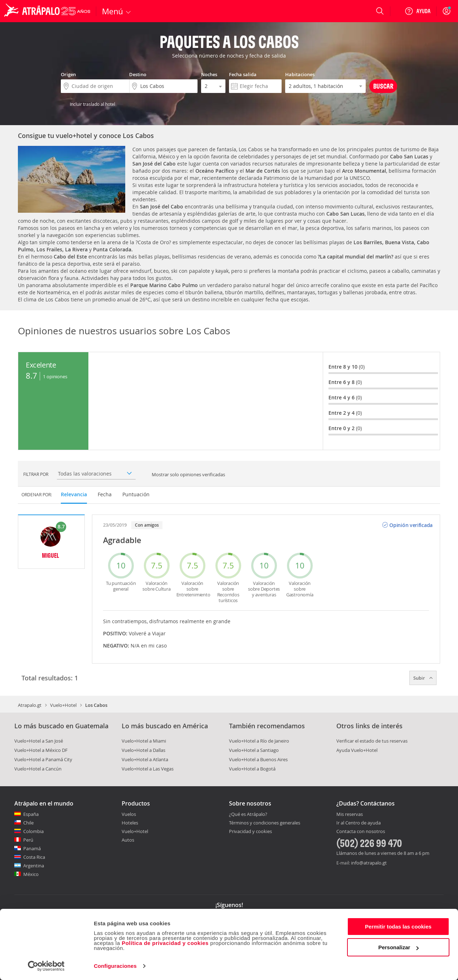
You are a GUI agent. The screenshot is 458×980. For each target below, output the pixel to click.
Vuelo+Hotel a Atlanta (145, 759)
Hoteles (130, 823)
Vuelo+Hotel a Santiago (254, 750)
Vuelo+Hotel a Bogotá (252, 769)
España (31, 814)
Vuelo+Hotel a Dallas (143, 750)
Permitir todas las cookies (398, 927)
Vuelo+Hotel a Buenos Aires (258, 759)
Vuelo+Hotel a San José (39, 741)
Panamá (32, 848)
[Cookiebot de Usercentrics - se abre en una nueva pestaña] (46, 966)
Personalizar (398, 947)
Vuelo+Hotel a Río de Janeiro (259, 741)
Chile (28, 823)
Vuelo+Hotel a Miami (144, 741)
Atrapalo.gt (30, 705)
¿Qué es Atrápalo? (248, 814)
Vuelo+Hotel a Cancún (38, 769)
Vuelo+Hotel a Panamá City (43, 759)
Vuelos (129, 814)
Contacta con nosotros (361, 832)
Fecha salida (243, 74)
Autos (128, 840)
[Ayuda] (418, 11)
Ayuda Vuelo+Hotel (357, 750)
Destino (138, 74)
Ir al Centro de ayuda (359, 823)
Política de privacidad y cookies (165, 943)
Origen (68, 74)
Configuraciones (115, 966)
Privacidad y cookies (250, 831)
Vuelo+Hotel (63, 705)
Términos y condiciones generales (265, 823)
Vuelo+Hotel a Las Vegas (148, 769)
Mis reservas (350, 814)
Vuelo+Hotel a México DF (41, 750)
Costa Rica (34, 857)
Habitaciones (300, 74)
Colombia (33, 831)
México (31, 874)
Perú (28, 840)
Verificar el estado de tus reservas (372, 741)
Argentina (34, 866)
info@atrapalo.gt (369, 863)
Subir (423, 678)
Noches (209, 74)
